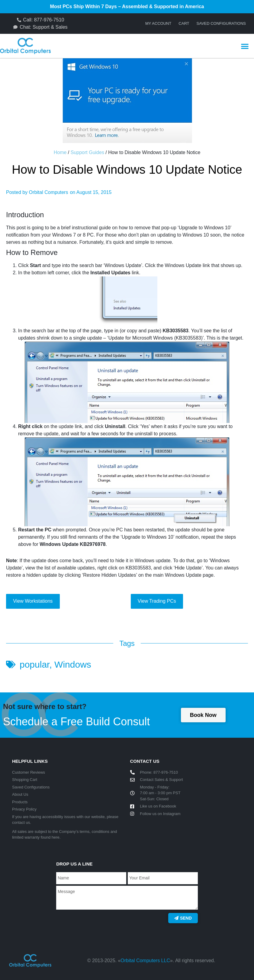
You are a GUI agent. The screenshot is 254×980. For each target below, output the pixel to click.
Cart (184, 23)
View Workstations (33, 601)
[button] (245, 46)
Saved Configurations (221, 23)
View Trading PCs (157, 601)
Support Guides (87, 152)
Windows (73, 664)
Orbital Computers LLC (145, 961)
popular (34, 664)
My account (158, 23)
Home (60, 152)
